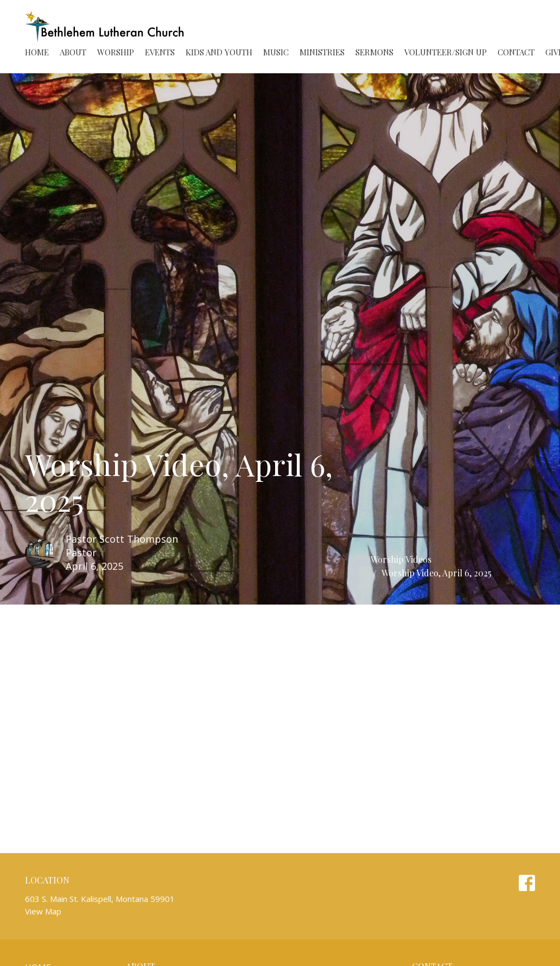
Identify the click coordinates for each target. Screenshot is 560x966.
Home (37, 52)
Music (276, 52)
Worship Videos (401, 559)
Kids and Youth (219, 52)
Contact (516, 52)
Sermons (374, 52)
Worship (116, 52)
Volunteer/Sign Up (446, 52)
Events (160, 52)
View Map (43, 911)
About (73, 52)
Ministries (322, 52)
